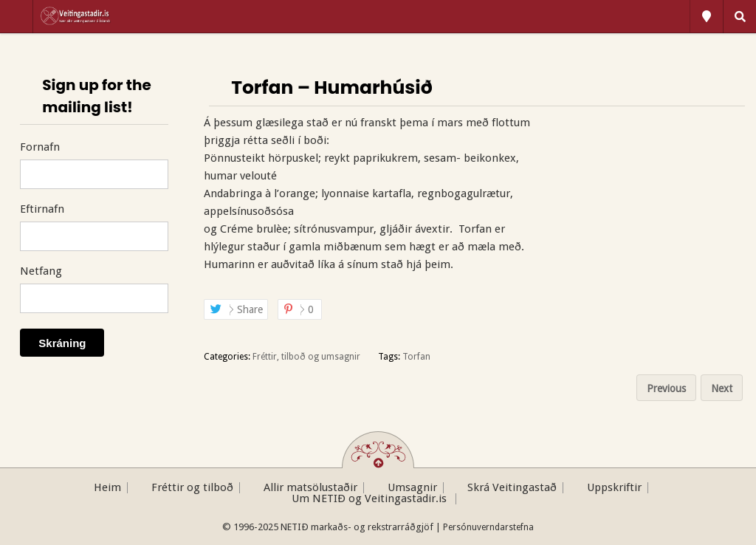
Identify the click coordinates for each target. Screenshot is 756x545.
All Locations (707, 16)
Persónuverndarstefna (488, 527)
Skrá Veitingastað (512, 488)
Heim (107, 488)
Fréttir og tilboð (192, 488)
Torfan (416, 357)
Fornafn (40, 147)
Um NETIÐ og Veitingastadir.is (371, 499)
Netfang (41, 271)
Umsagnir (412, 488)
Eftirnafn (42, 209)
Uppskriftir (614, 488)
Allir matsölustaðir (310, 488)
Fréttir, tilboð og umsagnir (306, 357)
